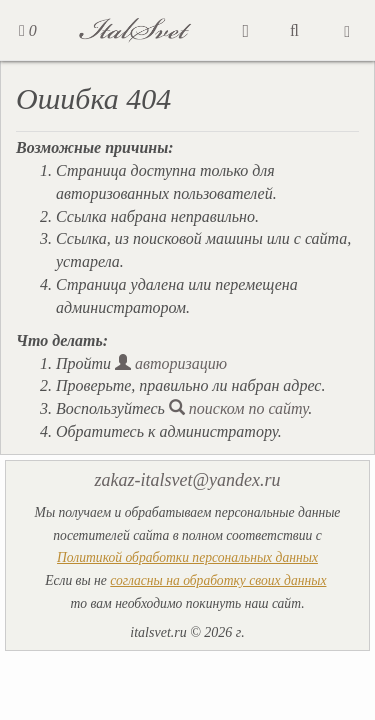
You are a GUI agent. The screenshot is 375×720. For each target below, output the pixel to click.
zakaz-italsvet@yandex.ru (187, 480)
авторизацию (171, 363)
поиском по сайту (239, 408)
